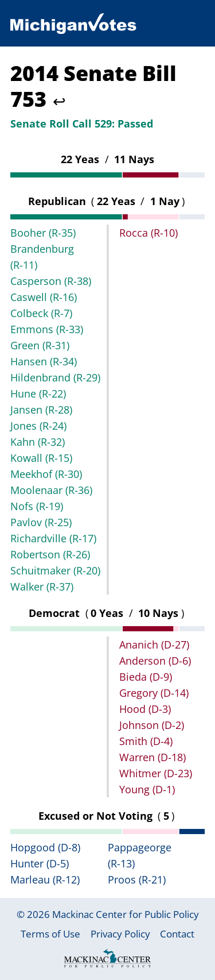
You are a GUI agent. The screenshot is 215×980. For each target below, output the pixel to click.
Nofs (37, 506)
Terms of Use (50, 934)
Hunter (40, 863)
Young (147, 789)
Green (40, 345)
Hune (38, 393)
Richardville (53, 538)
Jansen (41, 410)
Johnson (152, 725)
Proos (137, 879)
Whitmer (156, 773)
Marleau (45, 879)
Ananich (154, 645)
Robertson (50, 554)
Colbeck (41, 313)
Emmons (47, 329)
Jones (38, 426)
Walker (42, 587)
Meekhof (46, 474)
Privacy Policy (120, 934)
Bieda (146, 677)
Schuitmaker (55, 570)
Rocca (148, 233)
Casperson (51, 281)
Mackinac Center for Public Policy (126, 914)
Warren (153, 757)
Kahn (38, 442)
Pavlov (41, 522)
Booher (43, 233)
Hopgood (45, 847)
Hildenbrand (55, 377)
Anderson (155, 661)
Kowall (41, 458)
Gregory (154, 693)
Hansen (44, 361)
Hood (145, 709)
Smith (146, 741)
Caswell (44, 297)
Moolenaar (51, 490)
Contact (177, 934)
